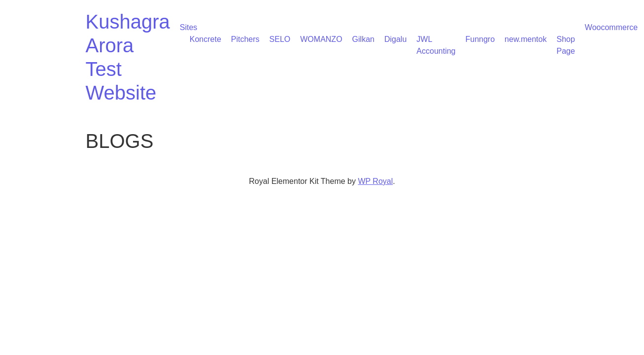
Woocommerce (611, 27)
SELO (280, 39)
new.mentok (525, 39)
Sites (189, 27)
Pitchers (245, 39)
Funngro (480, 39)
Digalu (395, 39)
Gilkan (363, 39)
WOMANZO (321, 39)
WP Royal (375, 181)
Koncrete (205, 39)
